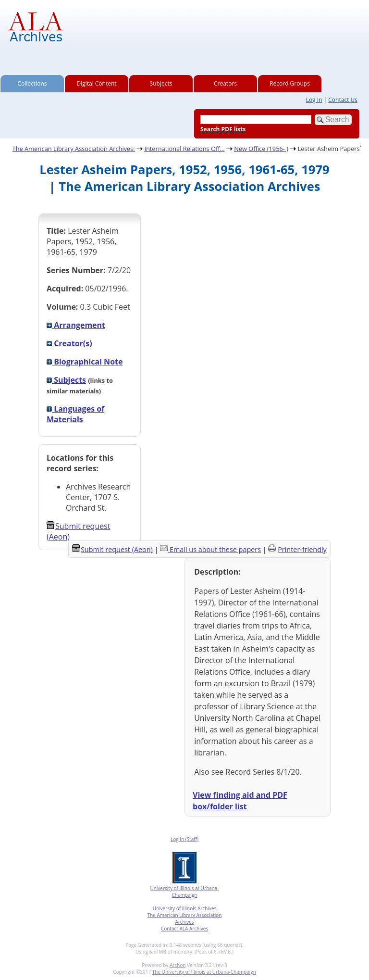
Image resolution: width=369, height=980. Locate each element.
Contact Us (343, 100)
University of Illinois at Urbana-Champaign (184, 892)
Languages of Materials (75, 414)
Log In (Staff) (184, 839)
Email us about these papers (215, 549)
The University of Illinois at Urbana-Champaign (204, 972)
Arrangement (76, 325)
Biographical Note (85, 362)
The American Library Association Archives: (74, 149)
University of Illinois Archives (185, 908)
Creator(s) (69, 343)
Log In (314, 100)
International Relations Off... (184, 149)
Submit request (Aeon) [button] (112, 549)
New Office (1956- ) (261, 149)
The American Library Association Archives (185, 918)
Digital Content (96, 83)
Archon (178, 965)
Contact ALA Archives (184, 929)
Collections (32, 83)
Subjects (161, 83)
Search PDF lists (223, 129)
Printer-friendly (302, 549)
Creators (225, 83)
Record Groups (290, 83)
